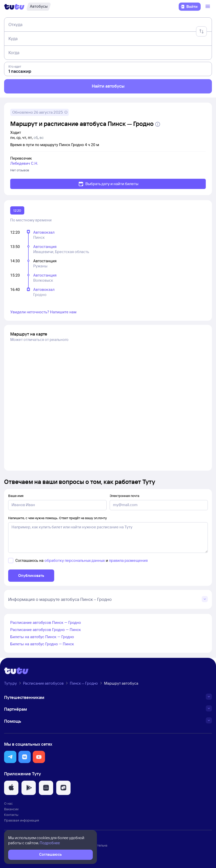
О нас (8, 803)
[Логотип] (14, 7)
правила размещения (128, 560)
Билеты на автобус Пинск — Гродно (42, 637)
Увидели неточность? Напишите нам (43, 312)
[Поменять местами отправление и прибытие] (201, 31)
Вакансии (11, 809)
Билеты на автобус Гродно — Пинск (42, 644)
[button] (10, 757)
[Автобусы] (39, 7)
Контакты (11, 815)
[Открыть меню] (208, 7)
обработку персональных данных (75, 560)
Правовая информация (22, 820)
